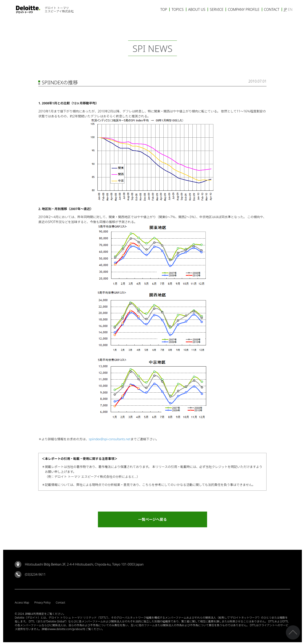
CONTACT (272, 9)
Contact (61, 604)
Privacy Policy (42, 604)
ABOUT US (197, 9)
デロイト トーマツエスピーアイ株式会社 (59, 10)
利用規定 (39, 615)
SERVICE (217, 9)
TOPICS (178, 9)
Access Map (22, 604)
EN (290, 9)
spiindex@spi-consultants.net (110, 439)
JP (285, 9)
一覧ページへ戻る (153, 521)
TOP (164, 9)
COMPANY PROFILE (244, 9)
